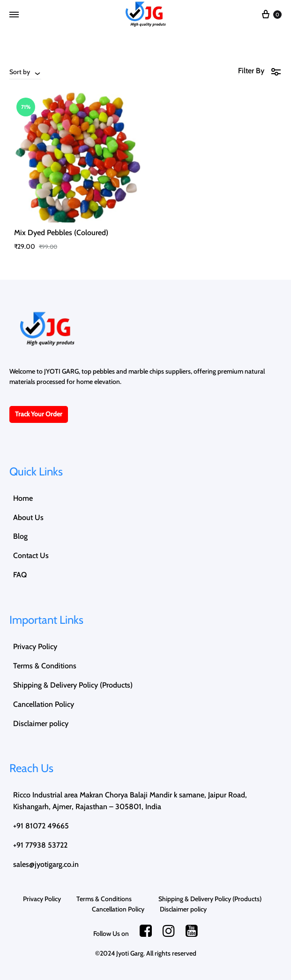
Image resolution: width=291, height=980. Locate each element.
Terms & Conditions (52, 666)
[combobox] (25, 72)
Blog (20, 536)
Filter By (260, 71)
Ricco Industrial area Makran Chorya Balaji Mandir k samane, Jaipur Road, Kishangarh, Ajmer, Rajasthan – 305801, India (130, 801)
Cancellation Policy (44, 704)
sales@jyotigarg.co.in (46, 864)
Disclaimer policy (41, 724)
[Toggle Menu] (14, 15)
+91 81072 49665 (41, 826)
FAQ (20, 575)
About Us (28, 517)
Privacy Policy (35, 647)
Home (23, 498)
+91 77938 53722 (40, 845)
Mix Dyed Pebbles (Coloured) (61, 233)
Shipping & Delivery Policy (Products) (73, 685)
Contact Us (31, 555)
